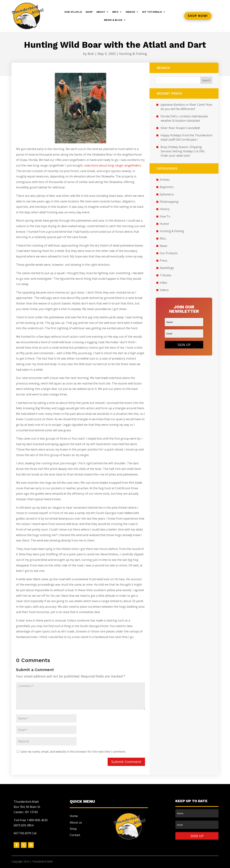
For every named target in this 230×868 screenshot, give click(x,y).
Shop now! (198, 16)
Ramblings (167, 268)
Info (115, 12)
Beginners (167, 187)
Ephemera (167, 194)
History (165, 209)
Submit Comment (126, 762)
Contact (75, 835)
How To (165, 216)
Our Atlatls (73, 12)
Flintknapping (169, 202)
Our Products (169, 253)
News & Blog (113, 20)
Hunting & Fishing (133, 54)
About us (76, 822)
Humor (165, 224)
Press (164, 261)
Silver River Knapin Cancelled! (180, 128)
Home (74, 816)
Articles (165, 180)
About (101, 12)
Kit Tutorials (152, 12)
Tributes (166, 275)
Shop (89, 12)
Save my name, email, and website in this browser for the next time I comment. (73, 752)
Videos (130, 12)
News (164, 246)
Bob (91, 54)
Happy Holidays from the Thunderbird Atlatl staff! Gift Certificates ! (186, 137)
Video (164, 283)
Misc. (163, 238)
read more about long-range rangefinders (113, 165)
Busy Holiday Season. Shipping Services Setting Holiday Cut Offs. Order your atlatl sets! (183, 151)
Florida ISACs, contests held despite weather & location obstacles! (184, 118)
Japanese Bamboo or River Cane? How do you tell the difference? (186, 107)
